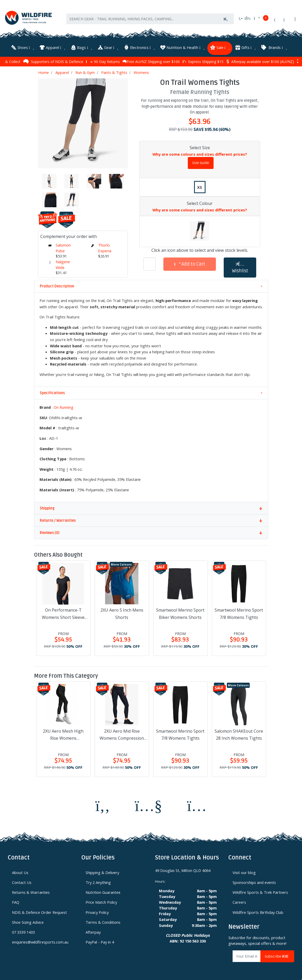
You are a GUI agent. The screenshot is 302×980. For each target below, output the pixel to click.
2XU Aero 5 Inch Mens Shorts (122, 613)
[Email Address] (247, 955)
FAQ (16, 901)
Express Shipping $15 (203, 61)
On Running (63, 406)
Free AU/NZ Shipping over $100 (151, 61)
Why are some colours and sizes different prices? (200, 153)
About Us (20, 872)
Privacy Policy (97, 911)
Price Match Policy (101, 901)
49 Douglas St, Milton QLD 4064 (183, 870)
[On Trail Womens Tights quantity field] (149, 263)
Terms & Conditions (103, 921)
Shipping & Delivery (102, 872)
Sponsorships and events (254, 882)
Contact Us (22, 882)
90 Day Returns (103, 61)
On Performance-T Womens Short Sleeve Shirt (63, 613)
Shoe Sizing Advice (28, 921)
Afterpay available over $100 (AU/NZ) (260, 61)
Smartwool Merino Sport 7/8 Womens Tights (239, 613)
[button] (240, 267)
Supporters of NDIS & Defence (53, 60)
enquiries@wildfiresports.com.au (40, 941)
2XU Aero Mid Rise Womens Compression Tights (122, 734)
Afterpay (93, 931)
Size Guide (201, 162)
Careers (239, 901)
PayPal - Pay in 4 (100, 941)
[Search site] (226, 21)
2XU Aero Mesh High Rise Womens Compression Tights (63, 734)
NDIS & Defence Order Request (39, 911)
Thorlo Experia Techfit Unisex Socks (105, 255)
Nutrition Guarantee (103, 891)
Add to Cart (190, 263)
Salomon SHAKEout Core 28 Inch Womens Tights (239, 734)
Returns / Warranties (58, 520)
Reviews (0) (50, 532)
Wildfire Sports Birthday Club (258, 911)
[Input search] (142, 21)
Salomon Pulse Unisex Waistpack (65, 253)
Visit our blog (244, 872)
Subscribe (277, 955)
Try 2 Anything (98, 882)
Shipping (47, 508)
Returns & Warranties (31, 891)
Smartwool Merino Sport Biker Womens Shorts (180, 613)
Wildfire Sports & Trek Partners (260, 891)
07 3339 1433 (23, 931)
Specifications (52, 392)
